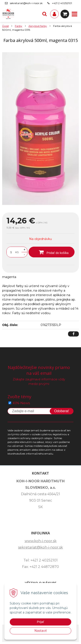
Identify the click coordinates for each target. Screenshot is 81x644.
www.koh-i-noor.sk (41, 541)
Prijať (40, 622)
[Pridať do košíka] (52, 252)
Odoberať (62, 411)
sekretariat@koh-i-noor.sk (26, 3)
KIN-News (21, 403)
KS (17, 252)
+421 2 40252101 (62, 3)
